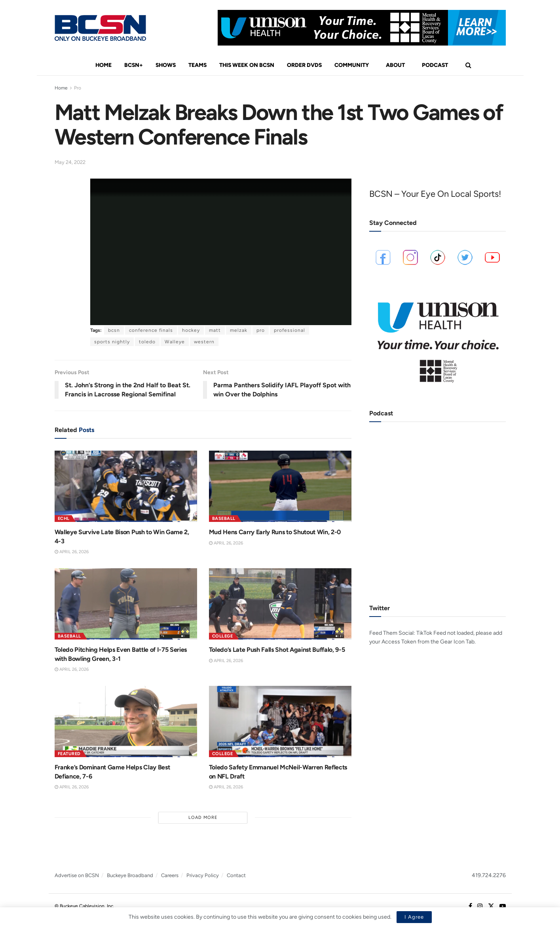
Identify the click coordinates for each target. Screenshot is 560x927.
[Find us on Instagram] (480, 906)
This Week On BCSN (247, 65)
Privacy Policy (203, 875)
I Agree (414, 917)
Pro (78, 88)
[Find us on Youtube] (503, 906)
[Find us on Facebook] (470, 906)
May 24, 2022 (70, 162)
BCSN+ (134, 65)
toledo (147, 342)
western (204, 342)
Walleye (175, 342)
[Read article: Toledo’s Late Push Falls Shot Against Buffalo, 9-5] (280, 604)
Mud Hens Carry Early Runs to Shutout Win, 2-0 (275, 532)
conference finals (151, 330)
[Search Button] (468, 65)
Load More (203, 818)
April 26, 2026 (72, 552)
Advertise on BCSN (77, 875)
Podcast (435, 65)
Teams (197, 65)
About (395, 65)
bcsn (114, 330)
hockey (191, 330)
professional (289, 330)
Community (352, 65)
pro (261, 330)
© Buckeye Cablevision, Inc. (84, 906)
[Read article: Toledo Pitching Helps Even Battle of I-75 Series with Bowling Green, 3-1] (126, 604)
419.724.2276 (489, 875)
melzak (239, 330)
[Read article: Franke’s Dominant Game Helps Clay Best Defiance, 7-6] (126, 721)
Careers (170, 875)
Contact (236, 875)
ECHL (64, 519)
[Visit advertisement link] (362, 28)
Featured (69, 754)
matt (215, 330)
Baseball (224, 519)
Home (103, 65)
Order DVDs (304, 65)
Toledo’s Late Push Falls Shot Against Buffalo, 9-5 (277, 650)
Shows (166, 65)
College (223, 636)
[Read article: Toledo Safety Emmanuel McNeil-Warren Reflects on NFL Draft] (280, 721)
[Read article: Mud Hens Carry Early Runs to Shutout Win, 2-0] (280, 486)
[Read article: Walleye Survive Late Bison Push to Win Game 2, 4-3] (126, 486)
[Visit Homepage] (100, 28)
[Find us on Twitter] (491, 906)
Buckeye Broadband (130, 875)
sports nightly (112, 342)
